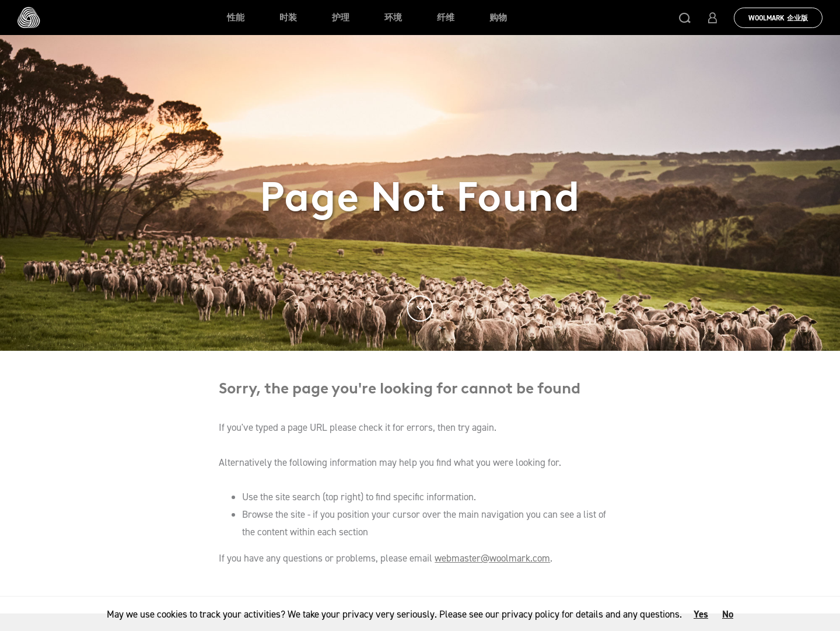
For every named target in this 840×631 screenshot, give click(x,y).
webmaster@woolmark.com (492, 558)
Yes (701, 614)
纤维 (446, 18)
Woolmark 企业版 (778, 18)
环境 (393, 18)
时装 (288, 18)
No (728, 614)
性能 (236, 18)
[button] (685, 18)
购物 (498, 18)
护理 (341, 18)
